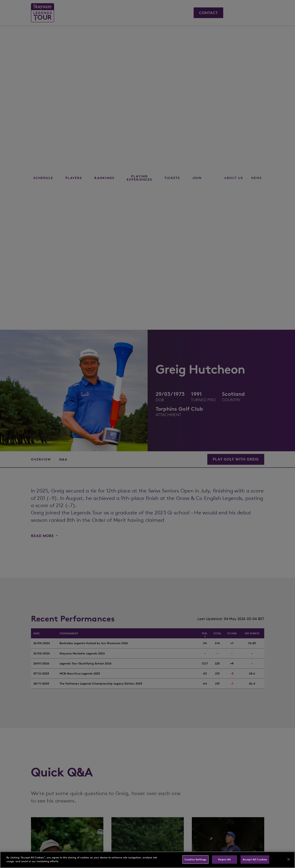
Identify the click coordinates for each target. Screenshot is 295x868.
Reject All (224, 859)
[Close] (289, 859)
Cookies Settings (195, 859)
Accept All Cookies (255, 859)
